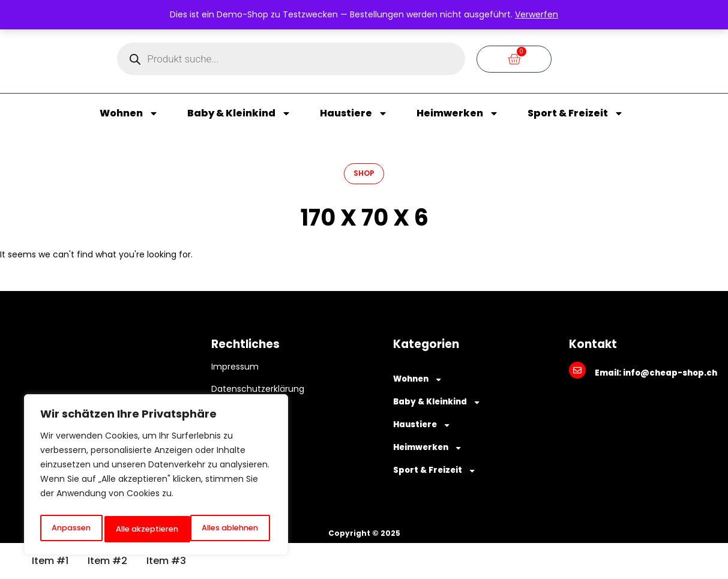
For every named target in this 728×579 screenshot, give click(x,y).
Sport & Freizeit (576, 113)
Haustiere (354, 113)
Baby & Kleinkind (239, 113)
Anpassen (69, 529)
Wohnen (129, 113)
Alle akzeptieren (230, 529)
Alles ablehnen (143, 529)
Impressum (235, 367)
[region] (156, 478)
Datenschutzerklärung (258, 389)
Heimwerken (458, 113)
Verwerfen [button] (537, 14)
